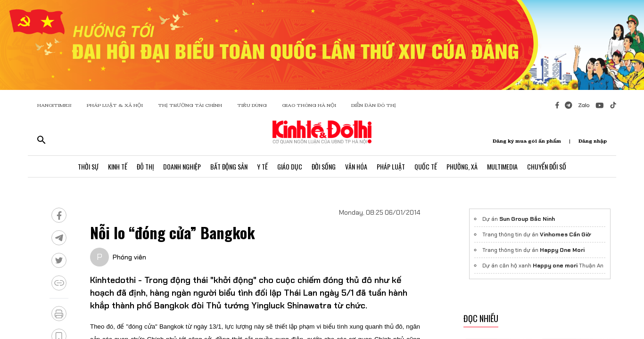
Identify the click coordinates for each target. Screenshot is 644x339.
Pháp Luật (391, 166)
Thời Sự (88, 166)
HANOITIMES (54, 105)
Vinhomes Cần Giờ (565, 234)
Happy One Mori (562, 250)
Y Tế (262, 166)
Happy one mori (555, 266)
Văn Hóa (356, 166)
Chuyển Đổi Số (547, 166)
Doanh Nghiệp (182, 166)
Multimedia (502, 166)
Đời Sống (324, 166)
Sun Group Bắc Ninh (527, 219)
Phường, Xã (462, 166)
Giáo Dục (290, 166)
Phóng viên (129, 257)
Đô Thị (145, 166)
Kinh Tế (118, 166)
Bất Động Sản (229, 166)
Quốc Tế (426, 166)
